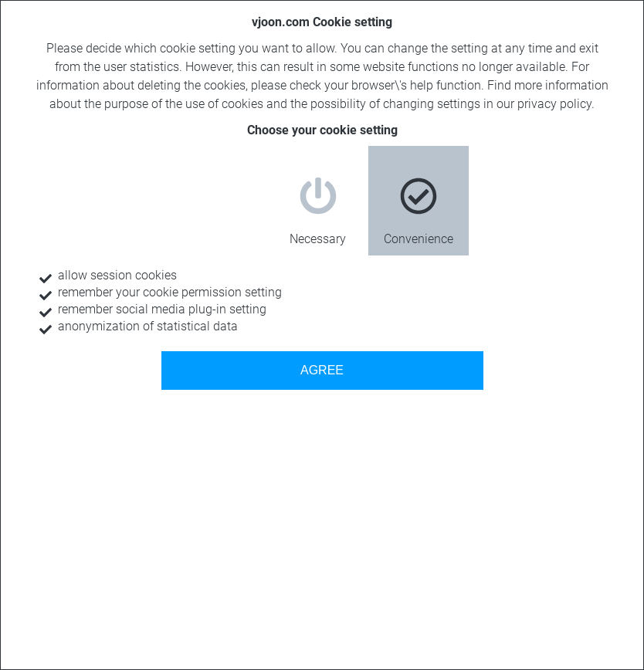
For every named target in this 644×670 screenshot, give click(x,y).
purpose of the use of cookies (184, 104)
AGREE (322, 370)
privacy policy (554, 104)
